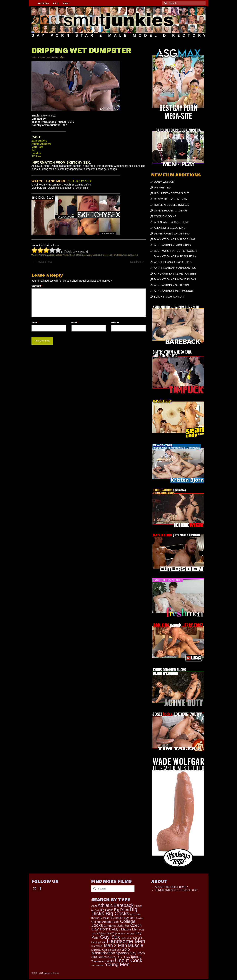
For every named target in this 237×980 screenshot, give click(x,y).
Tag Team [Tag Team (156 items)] (118, 957)
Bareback (51, 255)
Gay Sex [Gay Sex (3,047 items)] (110, 937)
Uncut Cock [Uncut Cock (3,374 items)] (128, 960)
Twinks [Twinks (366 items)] (110, 961)
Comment (37, 286)
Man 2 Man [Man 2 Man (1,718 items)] (115, 945)
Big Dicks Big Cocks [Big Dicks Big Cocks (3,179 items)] (114, 911)
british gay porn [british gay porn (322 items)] (125, 918)
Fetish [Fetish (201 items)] (122, 934)
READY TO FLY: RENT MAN (171, 199)
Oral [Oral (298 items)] (105, 950)
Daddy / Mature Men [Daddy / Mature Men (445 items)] (124, 929)
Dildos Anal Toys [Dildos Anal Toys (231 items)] (108, 933)
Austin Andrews (40, 255)
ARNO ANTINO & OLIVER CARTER (175, 274)
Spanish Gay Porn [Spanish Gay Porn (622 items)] (130, 953)
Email (75, 322)
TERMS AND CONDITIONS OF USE (176, 890)
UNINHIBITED (162, 188)
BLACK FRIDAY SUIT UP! (169, 297)
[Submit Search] (165, 3)
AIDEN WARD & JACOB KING (172, 222)
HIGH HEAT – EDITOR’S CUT (171, 193)
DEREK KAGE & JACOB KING (172, 234)
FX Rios (78, 255)
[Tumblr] (40, 888)
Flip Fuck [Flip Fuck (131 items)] (130, 934)
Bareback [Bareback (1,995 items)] (124, 905)
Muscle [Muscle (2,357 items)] (136, 945)
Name (35, 322)
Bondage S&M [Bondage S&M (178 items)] (107, 918)
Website (115, 322)
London (105, 255)
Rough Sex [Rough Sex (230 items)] (115, 950)
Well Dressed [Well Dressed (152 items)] (98, 965)
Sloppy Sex (122, 255)
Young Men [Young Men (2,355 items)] (117, 964)
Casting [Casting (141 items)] (140, 918)
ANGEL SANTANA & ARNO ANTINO (175, 268)
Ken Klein (96, 255)
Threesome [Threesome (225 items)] (98, 961)
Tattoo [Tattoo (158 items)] (127, 957)
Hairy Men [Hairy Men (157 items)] (126, 938)
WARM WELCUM (164, 182)
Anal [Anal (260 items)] (94, 906)
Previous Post (44, 262)
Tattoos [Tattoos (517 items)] (136, 957)
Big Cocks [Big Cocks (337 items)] (107, 910)
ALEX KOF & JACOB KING (170, 228)
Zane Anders (133, 255)
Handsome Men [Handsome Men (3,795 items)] (126, 941)
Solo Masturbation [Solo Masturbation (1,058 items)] (111, 951)
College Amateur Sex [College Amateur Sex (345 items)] (105, 922)
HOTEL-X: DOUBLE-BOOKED (172, 205)
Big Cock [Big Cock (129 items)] (95, 910)
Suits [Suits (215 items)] (110, 957)
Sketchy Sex (52, 58)
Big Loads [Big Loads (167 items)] (135, 915)
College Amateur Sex (65, 255)
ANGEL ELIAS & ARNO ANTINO (173, 262)
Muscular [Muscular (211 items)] (96, 950)
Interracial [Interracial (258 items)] (97, 946)
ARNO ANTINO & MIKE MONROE (174, 291)
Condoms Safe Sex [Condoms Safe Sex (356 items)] (117, 926)
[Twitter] (35, 888)
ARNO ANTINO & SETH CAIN (171, 285)
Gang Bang (87, 255)
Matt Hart (112, 255)
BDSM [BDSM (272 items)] (138, 906)
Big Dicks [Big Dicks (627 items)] (122, 910)
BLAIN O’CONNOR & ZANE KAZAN (175, 279)
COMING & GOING (165, 216)
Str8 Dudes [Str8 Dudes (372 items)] (99, 957)
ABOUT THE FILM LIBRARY (172, 887)
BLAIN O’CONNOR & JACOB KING (175, 239)
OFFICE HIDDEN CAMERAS (171, 211)
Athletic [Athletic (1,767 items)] (105, 905)
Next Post (136, 262)
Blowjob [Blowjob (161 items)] (95, 918)
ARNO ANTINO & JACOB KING (172, 245)
